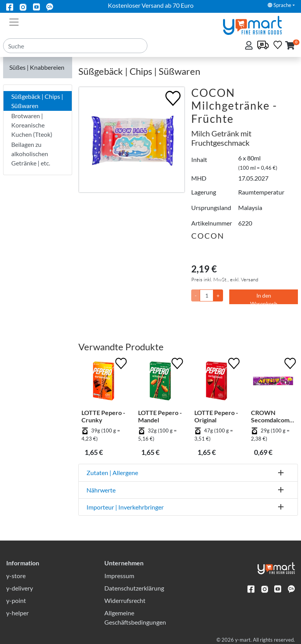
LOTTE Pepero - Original (216, 416)
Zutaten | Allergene (112, 473)
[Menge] (207, 295)
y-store (16, 576)
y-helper (17, 613)
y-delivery (20, 588)
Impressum (119, 576)
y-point (16, 600)
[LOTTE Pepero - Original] (216, 382)
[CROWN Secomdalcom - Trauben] (273, 382)
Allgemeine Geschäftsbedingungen (135, 617)
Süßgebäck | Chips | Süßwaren (37, 101)
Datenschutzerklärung (134, 588)
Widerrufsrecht (125, 600)
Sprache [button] (279, 5)
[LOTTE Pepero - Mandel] (160, 382)
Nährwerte (101, 490)
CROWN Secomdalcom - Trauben (272, 416)
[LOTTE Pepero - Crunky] (104, 382)
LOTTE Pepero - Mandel (160, 416)
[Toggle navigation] (14, 21)
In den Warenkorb (264, 298)
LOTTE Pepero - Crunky (103, 416)
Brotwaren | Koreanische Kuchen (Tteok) (32, 125)
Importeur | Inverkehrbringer (125, 507)
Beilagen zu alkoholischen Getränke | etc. (31, 154)
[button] (290, 46)
